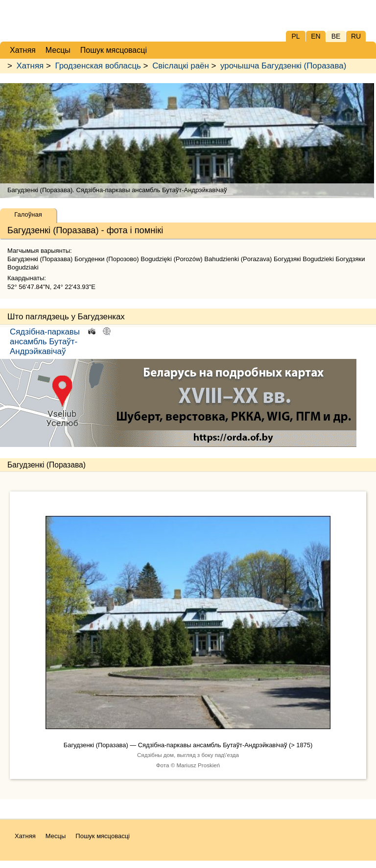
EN (316, 36)
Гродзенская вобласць (98, 66)
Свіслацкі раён (181, 66)
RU (356, 36)
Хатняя (30, 66)
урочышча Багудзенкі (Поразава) (283, 66)
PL (295, 36)
